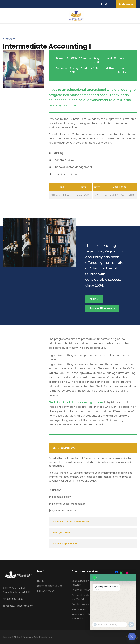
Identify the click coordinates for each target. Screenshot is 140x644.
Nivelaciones (79, 609)
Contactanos (126, 4)
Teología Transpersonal (85, 589)
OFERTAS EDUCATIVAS (50, 586)
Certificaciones (80, 603)
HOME (41, 580)
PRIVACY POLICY (46, 591)
